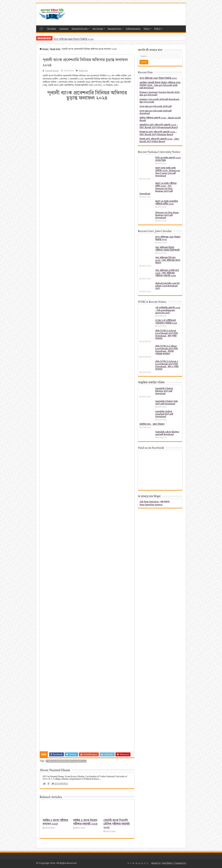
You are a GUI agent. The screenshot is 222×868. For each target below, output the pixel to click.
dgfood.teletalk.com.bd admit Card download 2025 (167, 286)
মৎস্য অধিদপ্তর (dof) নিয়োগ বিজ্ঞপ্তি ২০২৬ (73, 39)
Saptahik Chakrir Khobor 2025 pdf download (164, 391)
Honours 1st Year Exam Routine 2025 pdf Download (167, 215)
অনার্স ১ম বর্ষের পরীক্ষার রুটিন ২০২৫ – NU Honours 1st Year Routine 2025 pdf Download (158, 189)
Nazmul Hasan (52, 71)
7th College (51, 29)
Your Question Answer (151, 505)
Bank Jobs (55, 49)
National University (80, 29)
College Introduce (133, 29)
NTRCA (157, 29)
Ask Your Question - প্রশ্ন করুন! (155, 502)
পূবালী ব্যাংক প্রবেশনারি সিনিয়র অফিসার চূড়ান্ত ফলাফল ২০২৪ (66, 761)
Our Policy (168, 863)
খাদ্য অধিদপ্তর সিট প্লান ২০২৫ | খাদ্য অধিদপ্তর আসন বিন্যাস (168, 260)
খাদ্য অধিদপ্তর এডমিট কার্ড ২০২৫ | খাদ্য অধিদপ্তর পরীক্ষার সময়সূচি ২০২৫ (167, 273)
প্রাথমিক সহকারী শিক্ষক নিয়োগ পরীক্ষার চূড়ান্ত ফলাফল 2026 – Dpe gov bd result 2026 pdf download (160, 85)
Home (41, 28)
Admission (64, 29)
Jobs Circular (98, 29)
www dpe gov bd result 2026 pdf (155, 106)
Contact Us (180, 863)
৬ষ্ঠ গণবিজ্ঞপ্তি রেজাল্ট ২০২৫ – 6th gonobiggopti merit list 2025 (168, 310)
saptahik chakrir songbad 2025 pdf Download (164, 414)
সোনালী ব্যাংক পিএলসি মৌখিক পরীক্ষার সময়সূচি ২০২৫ (117, 824)
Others (147, 29)
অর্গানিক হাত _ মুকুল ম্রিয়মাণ (152, 424)
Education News (114, 29)
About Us (156, 863)
